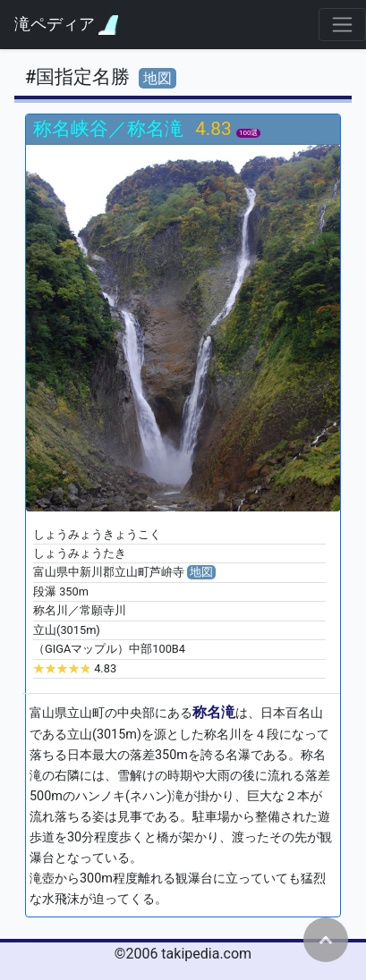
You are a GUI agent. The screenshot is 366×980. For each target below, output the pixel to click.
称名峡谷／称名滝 (111, 129)
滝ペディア (66, 25)
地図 (157, 78)
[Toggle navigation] (342, 25)
